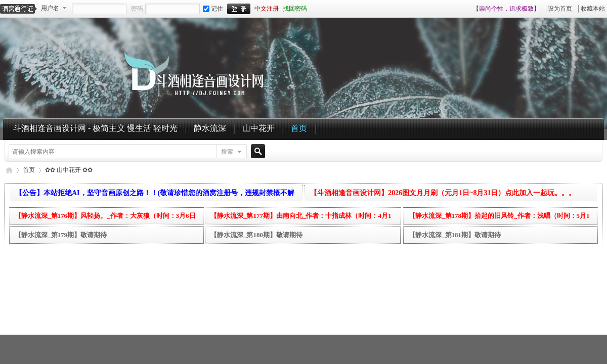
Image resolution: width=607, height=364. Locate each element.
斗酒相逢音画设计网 (9, 170)
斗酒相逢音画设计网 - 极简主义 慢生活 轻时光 (95, 128)
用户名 (50, 8)
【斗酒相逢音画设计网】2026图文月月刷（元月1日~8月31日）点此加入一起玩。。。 (443, 193)
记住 (213, 9)
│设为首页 (558, 9)
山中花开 (258, 128)
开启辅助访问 (468, 9)
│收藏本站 (591, 9)
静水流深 (210, 128)
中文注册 (267, 9)
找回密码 (295, 9)
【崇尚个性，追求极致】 (506, 9)
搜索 (227, 152)
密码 (137, 9)
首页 (299, 128)
